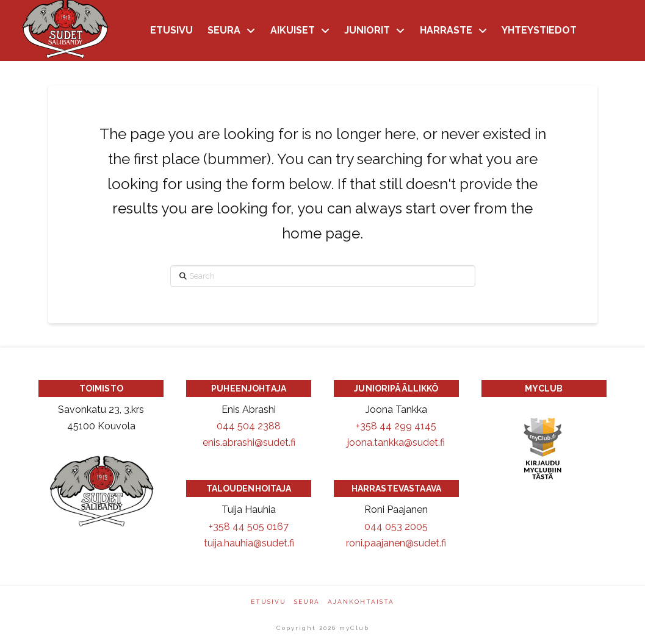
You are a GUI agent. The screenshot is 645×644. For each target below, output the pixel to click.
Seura (307, 602)
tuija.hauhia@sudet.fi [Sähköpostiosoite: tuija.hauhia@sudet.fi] (249, 543)
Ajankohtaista (361, 602)
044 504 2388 (249, 426)
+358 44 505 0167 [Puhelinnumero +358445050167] (249, 527)
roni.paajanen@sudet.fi (396, 543)
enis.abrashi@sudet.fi (249, 442)
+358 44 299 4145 (396, 426)
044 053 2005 (396, 527)
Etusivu (268, 602)
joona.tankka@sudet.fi (396, 442)
